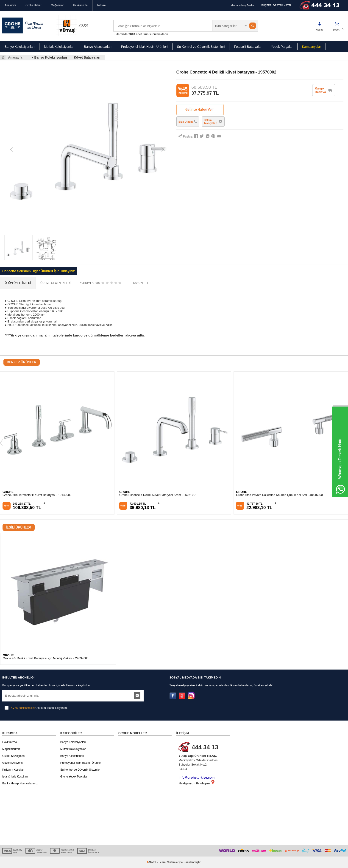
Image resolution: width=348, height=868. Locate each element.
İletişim (101, 5)
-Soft (151, 862)
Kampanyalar (312, 47)
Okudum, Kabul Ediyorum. (36, 708)
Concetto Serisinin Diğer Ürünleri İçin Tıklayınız (39, 271)
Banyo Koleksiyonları (20, 47)
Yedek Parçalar (282, 47)
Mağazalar (57, 5)
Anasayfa (10, 5)
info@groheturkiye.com (196, 778)
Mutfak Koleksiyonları (59, 47)
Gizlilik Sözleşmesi (14, 756)
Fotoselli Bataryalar (248, 47)
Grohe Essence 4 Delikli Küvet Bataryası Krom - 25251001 (158, 495)
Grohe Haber (33, 5)
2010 (132, 34)
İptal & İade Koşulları (15, 777)
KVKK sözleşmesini (23, 708)
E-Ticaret (161, 862)
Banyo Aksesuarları (98, 47)
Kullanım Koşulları (13, 770)
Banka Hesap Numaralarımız (20, 783)
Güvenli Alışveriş (13, 763)
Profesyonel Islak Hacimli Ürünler (81, 763)
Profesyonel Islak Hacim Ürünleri (144, 47)
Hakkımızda (80, 5)
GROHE (8, 492)
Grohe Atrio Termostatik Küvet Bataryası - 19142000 (37, 495)
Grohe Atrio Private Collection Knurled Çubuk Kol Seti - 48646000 (279, 495)
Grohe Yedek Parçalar (74, 777)
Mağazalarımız (11, 749)
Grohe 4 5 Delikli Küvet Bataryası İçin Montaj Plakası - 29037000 (46, 658)
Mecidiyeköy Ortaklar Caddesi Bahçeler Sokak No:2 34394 (205, 756)
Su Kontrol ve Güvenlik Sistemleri (201, 47)
